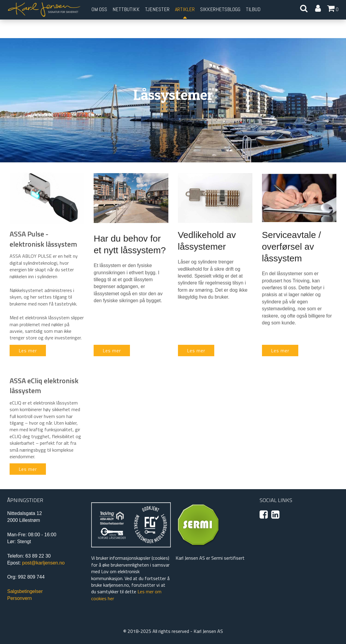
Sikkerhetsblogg (220, 9)
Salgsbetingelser (25, 591)
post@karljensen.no (44, 563)
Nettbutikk (126, 9)
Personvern (20, 598)
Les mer (28, 351)
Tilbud (253, 9)
